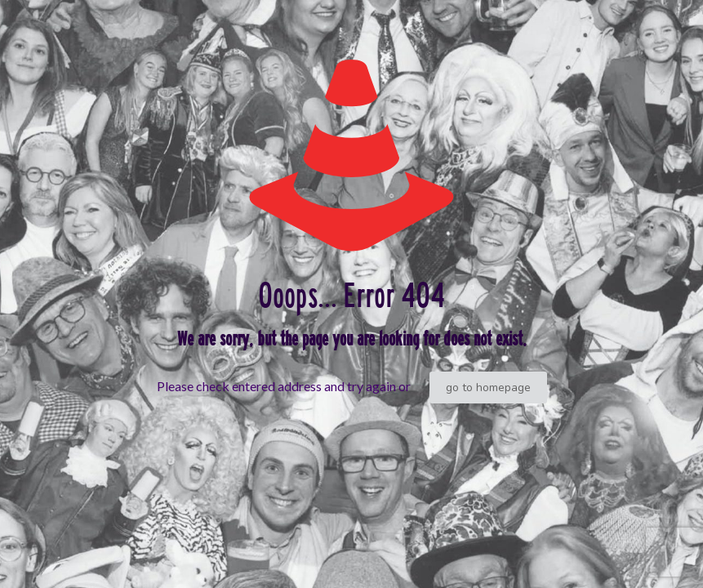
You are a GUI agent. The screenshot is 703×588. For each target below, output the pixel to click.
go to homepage (488, 388)
